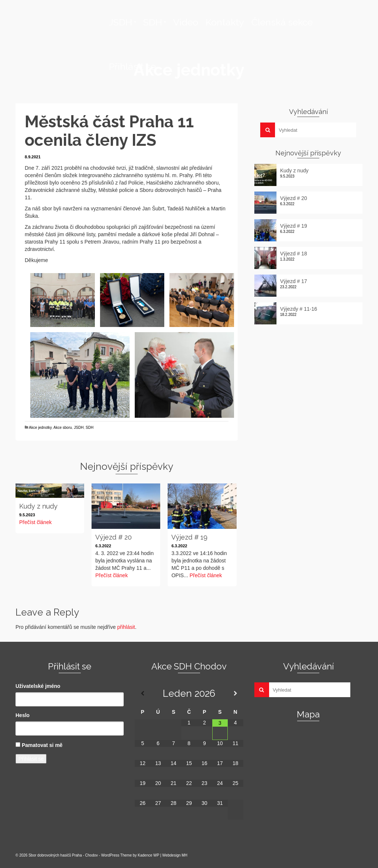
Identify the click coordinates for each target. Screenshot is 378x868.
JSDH (79, 428)
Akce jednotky (40, 428)
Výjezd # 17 (294, 281)
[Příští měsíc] (236, 693)
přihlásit (126, 627)
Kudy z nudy (294, 170)
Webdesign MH (175, 855)
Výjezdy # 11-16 (299, 309)
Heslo (23, 715)
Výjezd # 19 (294, 226)
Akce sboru (63, 428)
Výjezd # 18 (294, 254)
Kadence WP (148, 855)
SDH (90, 428)
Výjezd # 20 (294, 198)
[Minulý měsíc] (142, 693)
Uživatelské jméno (38, 686)
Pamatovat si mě (42, 745)
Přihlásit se (31, 759)
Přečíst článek (35, 522)
